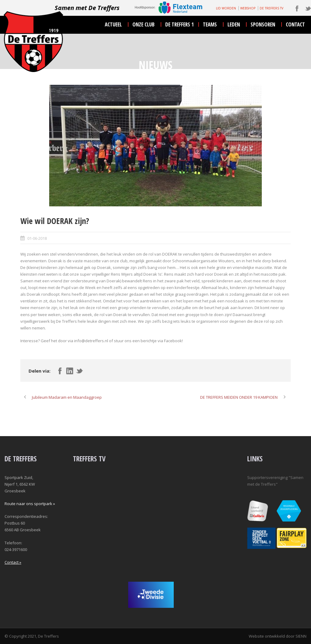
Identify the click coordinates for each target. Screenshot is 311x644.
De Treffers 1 (179, 24)
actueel (113, 24)
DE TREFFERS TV (272, 8)
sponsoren (263, 24)
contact (295, 24)
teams (210, 24)
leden (234, 24)
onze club (144, 24)
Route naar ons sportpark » (30, 504)
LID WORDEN (226, 8)
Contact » (13, 562)
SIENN (301, 636)
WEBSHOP (248, 8)
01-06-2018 (37, 238)
